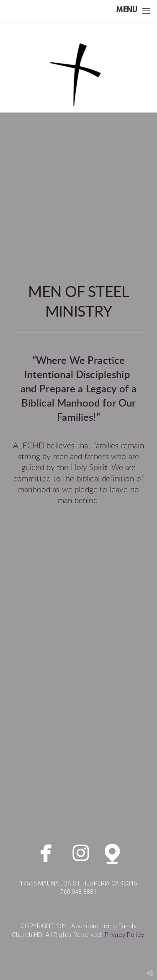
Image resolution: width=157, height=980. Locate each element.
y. (125, 935)
